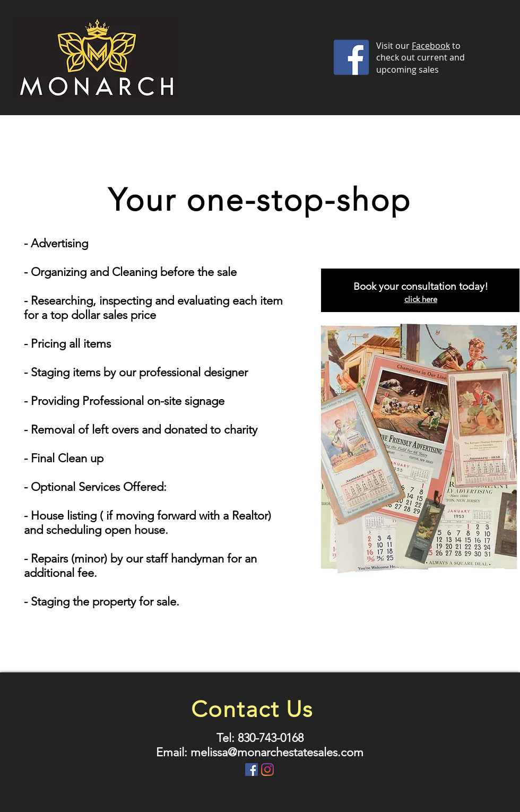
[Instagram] (267, 770)
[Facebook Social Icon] (252, 770)
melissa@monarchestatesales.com (277, 752)
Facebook (431, 46)
